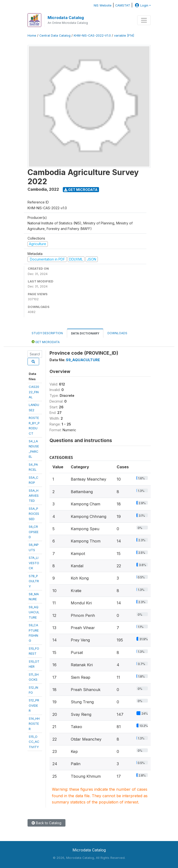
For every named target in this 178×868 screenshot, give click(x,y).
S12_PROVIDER (34, 705)
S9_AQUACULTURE (34, 612)
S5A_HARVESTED (34, 496)
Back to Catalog (46, 823)
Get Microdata (81, 190)
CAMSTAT (123, 5)
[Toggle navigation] (144, 20)
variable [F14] (124, 36)
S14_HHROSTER (34, 724)
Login (141, 5)
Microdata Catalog (66, 18)
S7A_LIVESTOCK (34, 563)
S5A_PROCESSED (34, 514)
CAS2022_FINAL (34, 392)
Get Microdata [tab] (46, 342)
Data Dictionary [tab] (85, 333)
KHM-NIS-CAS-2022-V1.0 (92, 36)
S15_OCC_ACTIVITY (34, 742)
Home (32, 36)
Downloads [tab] (117, 333)
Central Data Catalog (55, 36)
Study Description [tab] (47, 333)
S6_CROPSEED (34, 532)
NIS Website (103, 5)
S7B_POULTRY (34, 581)
